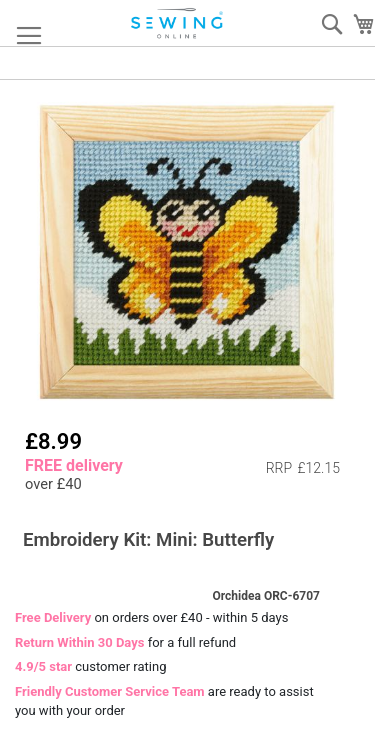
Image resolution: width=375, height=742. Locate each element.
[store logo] (178, 23)
